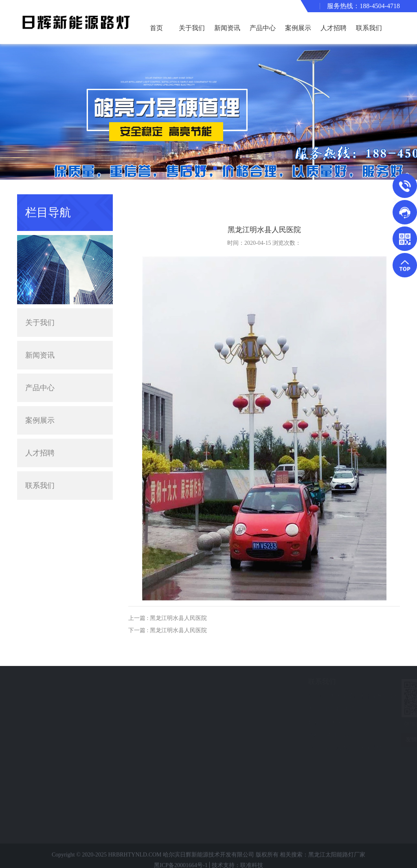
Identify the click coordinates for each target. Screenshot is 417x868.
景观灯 (40, 720)
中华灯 (40, 818)
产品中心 (263, 28)
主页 (365, 201)
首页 (156, 28)
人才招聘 (334, 28)
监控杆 (40, 757)
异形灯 (40, 732)
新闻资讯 (227, 28)
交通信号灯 (46, 744)
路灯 (37, 708)
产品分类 (46, 682)
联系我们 (369, 28)
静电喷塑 (43, 781)
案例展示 (298, 28)
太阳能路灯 (46, 695)
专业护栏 (43, 793)
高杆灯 (40, 769)
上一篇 (168, 618)
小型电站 (43, 805)
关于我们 (192, 28)
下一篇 (168, 630)
